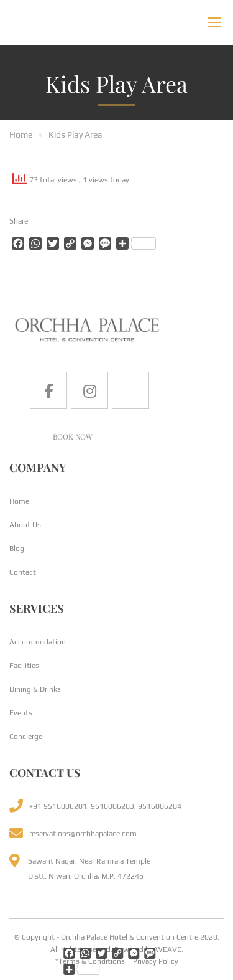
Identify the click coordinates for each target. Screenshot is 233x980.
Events (21, 713)
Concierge (26, 737)
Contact (23, 572)
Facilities (24, 666)
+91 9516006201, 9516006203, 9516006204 (105, 806)
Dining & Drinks (35, 689)
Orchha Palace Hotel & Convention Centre (130, 937)
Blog (17, 549)
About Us (25, 525)
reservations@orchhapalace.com (83, 834)
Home (19, 501)
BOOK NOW (73, 436)
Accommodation (38, 642)
